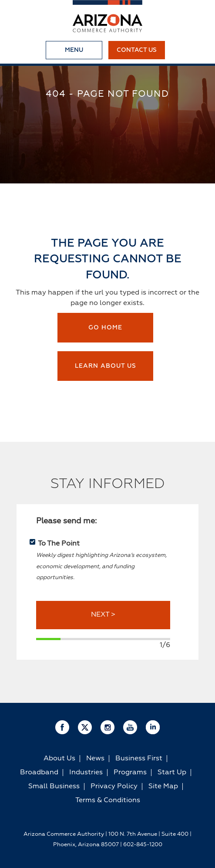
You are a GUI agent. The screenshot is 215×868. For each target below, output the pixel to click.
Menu (74, 50)
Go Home (105, 328)
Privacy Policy (114, 787)
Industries (86, 773)
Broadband (39, 773)
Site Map (163, 787)
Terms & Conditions (108, 800)
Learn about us (106, 366)
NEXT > (103, 615)
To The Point (59, 544)
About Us (59, 759)
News (95, 759)
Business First (139, 759)
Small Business (54, 787)
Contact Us (137, 50)
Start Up (172, 773)
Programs (130, 773)
